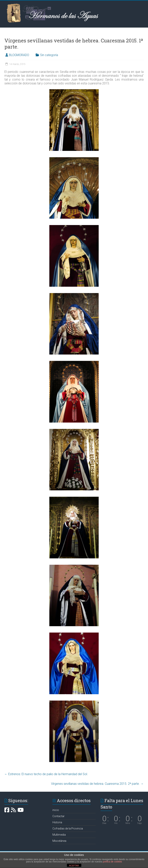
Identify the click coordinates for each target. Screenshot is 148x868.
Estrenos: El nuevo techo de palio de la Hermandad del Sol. (46, 774)
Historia (57, 822)
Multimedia (59, 835)
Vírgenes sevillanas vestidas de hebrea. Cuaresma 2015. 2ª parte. (97, 784)
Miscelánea (59, 841)
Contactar (58, 816)
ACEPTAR (74, 865)
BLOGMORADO (19, 55)
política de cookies (112, 862)
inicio (56, 810)
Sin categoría (49, 55)
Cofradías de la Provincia (68, 829)
